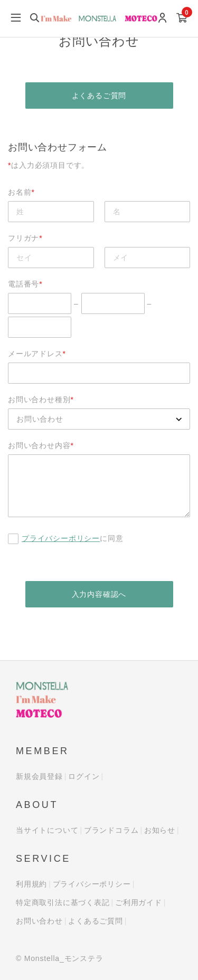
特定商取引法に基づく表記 (63, 902)
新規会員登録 (39, 776)
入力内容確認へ (99, 594)
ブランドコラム (111, 830)
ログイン (84, 776)
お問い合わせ (39, 921)
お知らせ (160, 830)
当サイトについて (47, 830)
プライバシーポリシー (61, 538)
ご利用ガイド (139, 902)
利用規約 (31, 884)
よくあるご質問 (99, 96)
